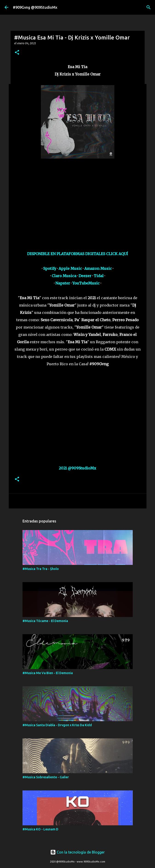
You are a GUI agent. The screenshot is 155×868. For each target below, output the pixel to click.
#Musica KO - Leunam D (40, 829)
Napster (63, 283)
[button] (17, 53)
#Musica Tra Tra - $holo (41, 569)
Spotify (50, 268)
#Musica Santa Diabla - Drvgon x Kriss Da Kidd (57, 725)
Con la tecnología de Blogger (77, 852)
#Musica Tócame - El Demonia (45, 621)
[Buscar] (149, 7)
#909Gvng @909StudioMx (35, 7)
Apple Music (70, 268)
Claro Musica (64, 276)
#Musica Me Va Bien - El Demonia (48, 673)
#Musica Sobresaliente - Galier (46, 777)
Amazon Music (98, 268)
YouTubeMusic (86, 283)
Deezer (85, 276)
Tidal (99, 276)
